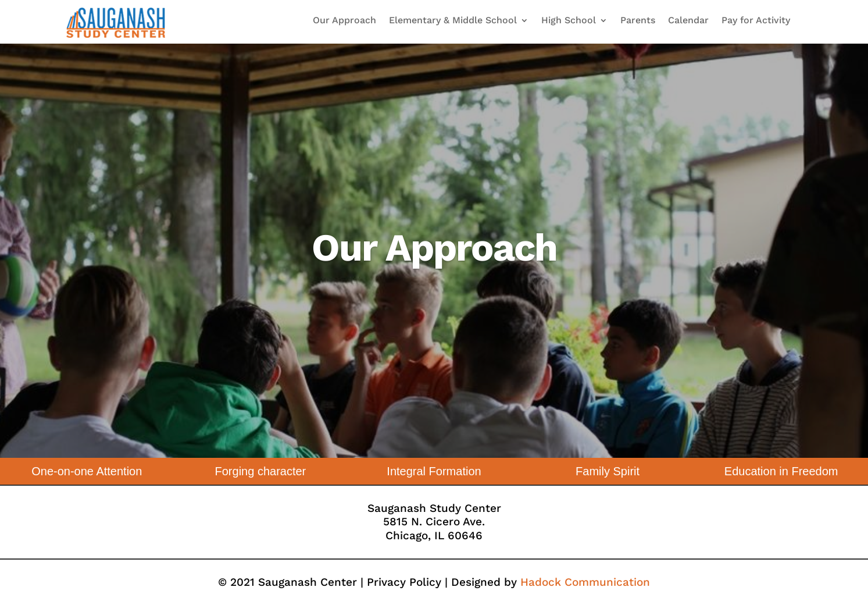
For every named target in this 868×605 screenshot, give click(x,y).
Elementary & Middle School (453, 21)
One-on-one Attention (87, 471)
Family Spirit (608, 471)
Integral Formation (434, 471)
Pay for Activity (756, 21)
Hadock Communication (585, 582)
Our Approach (344, 21)
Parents (638, 21)
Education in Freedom (781, 471)
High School (569, 21)
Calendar (688, 21)
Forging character (261, 471)
